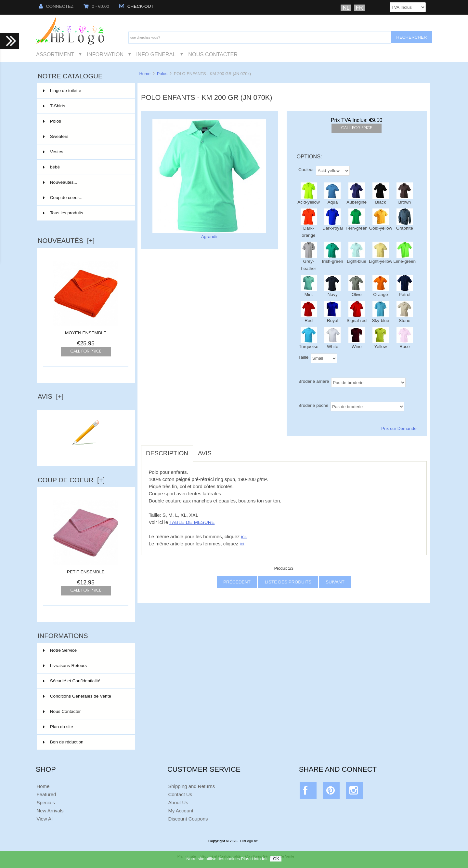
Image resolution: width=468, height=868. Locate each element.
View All (45, 819)
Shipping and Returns (191, 786)
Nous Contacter (213, 54)
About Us (178, 802)
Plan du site (58, 727)
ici (264, 860)
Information (105, 54)
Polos (162, 74)
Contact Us (180, 794)
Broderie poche (313, 405)
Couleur (306, 169)
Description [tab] (167, 453)
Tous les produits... (65, 213)
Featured (46, 794)
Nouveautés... (60, 182)
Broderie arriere (314, 381)
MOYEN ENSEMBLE (86, 333)
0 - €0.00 (96, 6)
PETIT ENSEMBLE (86, 569)
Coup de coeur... (63, 198)
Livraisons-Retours (65, 666)
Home (145, 74)
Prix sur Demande (399, 428)
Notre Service (60, 650)
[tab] (221, 450)
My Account (181, 811)
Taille (303, 357)
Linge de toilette (85, 91)
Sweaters (85, 137)
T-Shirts (85, 106)
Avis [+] (51, 396)
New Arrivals (50, 811)
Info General (156, 54)
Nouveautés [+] (66, 241)
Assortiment (55, 54)
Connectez (56, 6)
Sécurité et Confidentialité (72, 681)
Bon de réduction (63, 742)
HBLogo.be (249, 841)
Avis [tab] (205, 453)
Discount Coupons (188, 819)
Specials (46, 802)
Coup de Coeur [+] (71, 480)
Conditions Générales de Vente (77, 696)
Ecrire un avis (86, 453)
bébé (85, 167)
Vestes (85, 152)
